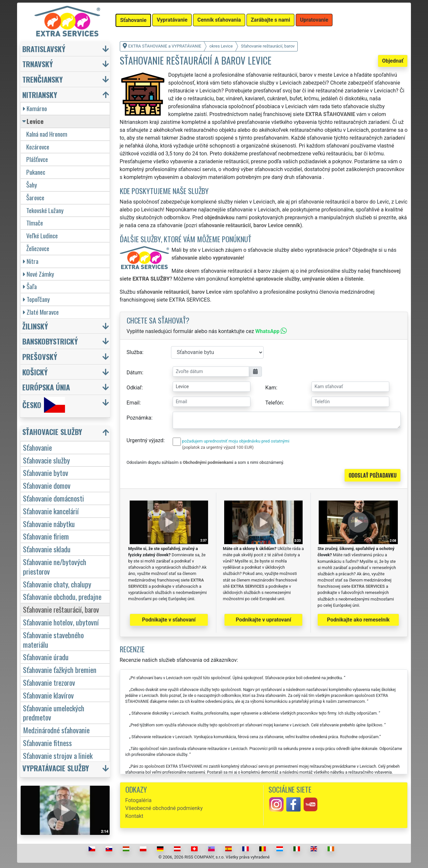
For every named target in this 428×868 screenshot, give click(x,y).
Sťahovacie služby (46, 460)
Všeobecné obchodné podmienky (164, 808)
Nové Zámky (39, 274)
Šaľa (30, 286)
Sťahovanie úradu (46, 657)
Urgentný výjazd (145, 440)
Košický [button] (35, 372)
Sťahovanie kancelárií (51, 511)
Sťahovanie (37, 447)
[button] (66, 433)
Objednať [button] (393, 61)
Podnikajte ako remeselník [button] (358, 620)
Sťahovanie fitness (47, 743)
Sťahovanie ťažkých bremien (60, 670)
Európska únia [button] (46, 387)
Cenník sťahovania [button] (219, 20)
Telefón (274, 403)
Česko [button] (44, 405)
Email (133, 403)
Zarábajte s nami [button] (270, 20)
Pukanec (36, 172)
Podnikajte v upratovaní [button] (263, 620)
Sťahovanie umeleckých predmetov (54, 713)
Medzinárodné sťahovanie (56, 730)
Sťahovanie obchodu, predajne (62, 596)
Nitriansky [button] (40, 95)
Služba (135, 352)
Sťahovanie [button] (133, 20)
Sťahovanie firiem (46, 536)
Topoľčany (36, 299)
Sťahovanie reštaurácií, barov (61, 609)
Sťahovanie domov (47, 485)
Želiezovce (38, 248)
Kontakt (134, 816)
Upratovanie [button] (314, 20)
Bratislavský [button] (44, 49)
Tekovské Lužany (45, 210)
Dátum (134, 373)
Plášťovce (37, 159)
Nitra (31, 261)
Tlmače (35, 223)
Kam (271, 388)
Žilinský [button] (35, 326)
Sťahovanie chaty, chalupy (57, 584)
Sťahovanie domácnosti (53, 498)
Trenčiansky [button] (43, 79)
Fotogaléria (139, 800)
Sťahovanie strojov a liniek (58, 755)
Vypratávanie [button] (172, 20)
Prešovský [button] (40, 356)
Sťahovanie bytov (46, 473)
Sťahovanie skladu (47, 549)
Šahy (32, 185)
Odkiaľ (134, 388)
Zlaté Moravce (41, 312)
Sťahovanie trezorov (49, 682)
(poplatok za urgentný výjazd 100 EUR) (218, 447)
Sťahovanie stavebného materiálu (53, 640)
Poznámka (139, 418)
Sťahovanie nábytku (49, 524)
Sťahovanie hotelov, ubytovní (61, 622)
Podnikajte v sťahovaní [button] (169, 620)
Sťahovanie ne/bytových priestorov (55, 566)
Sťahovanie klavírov (48, 695)
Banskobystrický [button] (50, 341)
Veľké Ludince (42, 236)
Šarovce (35, 197)
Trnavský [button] (38, 64)
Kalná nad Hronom (47, 134)
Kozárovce (38, 147)
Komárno (35, 108)
